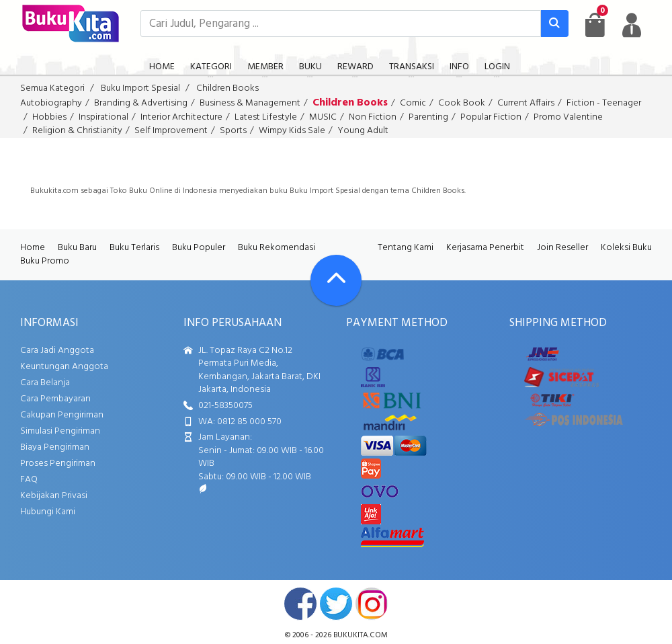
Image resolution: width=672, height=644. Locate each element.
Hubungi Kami (48, 512)
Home (33, 248)
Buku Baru (77, 248)
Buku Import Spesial (140, 88)
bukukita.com (361, 635)
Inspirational (103, 117)
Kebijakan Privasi (54, 496)
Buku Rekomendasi (277, 248)
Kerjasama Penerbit (485, 248)
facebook (300, 604)
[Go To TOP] (336, 280)
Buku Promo (45, 261)
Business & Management (250, 103)
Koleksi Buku (626, 248)
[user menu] (632, 25)
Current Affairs (526, 103)
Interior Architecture (181, 117)
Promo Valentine (568, 117)
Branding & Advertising (141, 103)
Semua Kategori (52, 88)
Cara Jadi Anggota (57, 351)
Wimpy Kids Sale (292, 131)
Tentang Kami (406, 248)
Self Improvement (171, 131)
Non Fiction (373, 117)
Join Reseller (562, 248)
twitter (336, 604)
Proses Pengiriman (58, 464)
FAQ (29, 480)
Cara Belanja (45, 383)
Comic (413, 103)
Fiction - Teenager (604, 103)
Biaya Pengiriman (55, 447)
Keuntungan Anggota (64, 367)
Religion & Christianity (77, 131)
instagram (372, 604)
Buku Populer (199, 248)
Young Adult (363, 131)
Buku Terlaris (134, 248)
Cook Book (462, 103)
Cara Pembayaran (55, 399)
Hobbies (49, 117)
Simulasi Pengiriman (60, 431)
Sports (233, 131)
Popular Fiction (491, 117)
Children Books (227, 88)
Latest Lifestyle (266, 117)
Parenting (428, 117)
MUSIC (323, 117)
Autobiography (51, 103)
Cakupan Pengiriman (62, 415)
